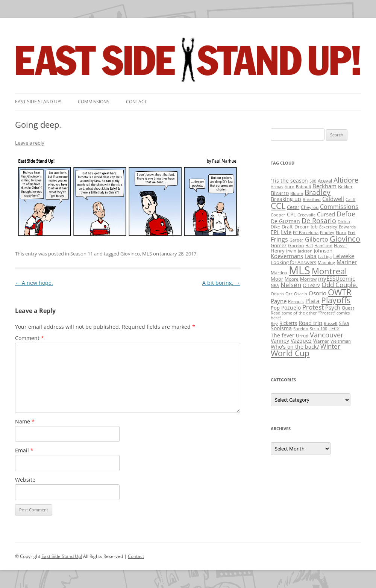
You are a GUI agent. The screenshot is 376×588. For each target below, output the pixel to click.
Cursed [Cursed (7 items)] (326, 214)
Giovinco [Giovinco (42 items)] (345, 239)
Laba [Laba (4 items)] (311, 256)
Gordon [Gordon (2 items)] (296, 246)
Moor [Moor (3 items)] (277, 279)
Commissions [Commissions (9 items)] (339, 207)
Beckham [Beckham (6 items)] (324, 186)
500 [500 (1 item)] (313, 181)
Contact (136, 102)
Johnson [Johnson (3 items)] (323, 251)
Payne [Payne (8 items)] (279, 301)
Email (24, 450)
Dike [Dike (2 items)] (275, 227)
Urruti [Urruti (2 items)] (302, 336)
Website (25, 480)
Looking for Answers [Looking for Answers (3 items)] (293, 262)
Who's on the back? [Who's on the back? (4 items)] (295, 347)
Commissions (94, 102)
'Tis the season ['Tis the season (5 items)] (289, 181)
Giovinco (130, 254)
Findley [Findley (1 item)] (327, 233)
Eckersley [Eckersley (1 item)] (328, 227)
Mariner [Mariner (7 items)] (347, 262)
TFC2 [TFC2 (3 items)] (334, 328)
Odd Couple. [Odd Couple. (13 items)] (340, 285)
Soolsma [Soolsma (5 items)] (281, 328)
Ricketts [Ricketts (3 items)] (288, 323)
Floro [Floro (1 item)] (341, 233)
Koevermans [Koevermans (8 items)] (287, 256)
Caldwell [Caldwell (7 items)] (333, 199)
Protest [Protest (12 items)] (313, 307)
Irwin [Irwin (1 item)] (291, 251)
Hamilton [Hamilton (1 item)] (323, 246)
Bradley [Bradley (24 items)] (318, 192)
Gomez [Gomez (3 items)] (279, 245)
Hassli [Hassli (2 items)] (340, 246)
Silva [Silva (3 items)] (344, 323)
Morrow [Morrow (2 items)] (308, 279)
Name (25, 421)
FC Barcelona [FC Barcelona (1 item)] (306, 233)
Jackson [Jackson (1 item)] (305, 251)
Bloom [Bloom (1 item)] (297, 193)
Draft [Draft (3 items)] (287, 227)
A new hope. (34, 283)
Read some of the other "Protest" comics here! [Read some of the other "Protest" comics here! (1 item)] (310, 315)
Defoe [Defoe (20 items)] (346, 214)
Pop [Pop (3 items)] (275, 308)
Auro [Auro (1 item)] (290, 187)
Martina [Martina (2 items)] (279, 273)
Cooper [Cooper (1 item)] (278, 215)
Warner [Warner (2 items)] (321, 341)
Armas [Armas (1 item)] (277, 187)
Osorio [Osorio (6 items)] (318, 293)
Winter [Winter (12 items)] (330, 346)
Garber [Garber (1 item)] (296, 240)
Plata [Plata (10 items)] (312, 301)
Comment (30, 338)
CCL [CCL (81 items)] (278, 206)
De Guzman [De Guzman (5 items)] (285, 221)
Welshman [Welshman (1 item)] (341, 341)
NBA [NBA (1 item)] (275, 286)
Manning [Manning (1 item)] (326, 263)
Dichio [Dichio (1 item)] (344, 222)
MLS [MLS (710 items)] (299, 270)
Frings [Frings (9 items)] (279, 239)
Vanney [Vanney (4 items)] (280, 341)
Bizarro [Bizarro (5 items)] (280, 193)
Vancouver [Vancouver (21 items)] (327, 335)
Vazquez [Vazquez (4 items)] (301, 341)
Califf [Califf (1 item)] (350, 200)
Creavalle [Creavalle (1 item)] (306, 215)
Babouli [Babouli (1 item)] (303, 187)
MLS (147, 254)
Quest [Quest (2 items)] (348, 308)
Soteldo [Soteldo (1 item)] (301, 329)
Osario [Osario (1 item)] (301, 294)
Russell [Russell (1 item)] (331, 323)
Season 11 (82, 254)
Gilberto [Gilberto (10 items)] (317, 239)
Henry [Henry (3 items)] (278, 251)
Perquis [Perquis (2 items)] (296, 302)
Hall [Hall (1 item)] (309, 246)
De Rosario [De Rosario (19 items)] (319, 221)
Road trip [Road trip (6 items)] (310, 323)
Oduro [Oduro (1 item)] (277, 294)
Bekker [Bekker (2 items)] (345, 187)
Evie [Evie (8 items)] (286, 232)
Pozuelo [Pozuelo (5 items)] (291, 308)
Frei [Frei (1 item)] (352, 233)
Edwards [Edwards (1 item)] (347, 227)
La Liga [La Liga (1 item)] (325, 257)
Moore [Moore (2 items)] (292, 279)
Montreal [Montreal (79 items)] (329, 271)
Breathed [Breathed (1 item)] (312, 200)
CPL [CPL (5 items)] (291, 214)
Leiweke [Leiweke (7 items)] (344, 256)
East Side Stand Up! (62, 556)
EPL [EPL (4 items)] (275, 232)
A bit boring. (221, 283)
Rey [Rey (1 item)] (274, 323)
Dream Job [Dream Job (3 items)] (306, 227)
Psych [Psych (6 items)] (333, 307)
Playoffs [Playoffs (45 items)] (336, 300)
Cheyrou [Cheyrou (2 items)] (310, 207)
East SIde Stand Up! (38, 102)
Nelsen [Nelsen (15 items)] (291, 285)
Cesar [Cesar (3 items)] (293, 207)
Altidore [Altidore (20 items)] (346, 180)
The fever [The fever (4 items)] (283, 335)
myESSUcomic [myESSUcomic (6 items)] (337, 278)
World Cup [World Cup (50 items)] (290, 353)
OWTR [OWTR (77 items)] (340, 292)
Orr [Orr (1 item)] (289, 294)
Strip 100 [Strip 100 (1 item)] (318, 329)
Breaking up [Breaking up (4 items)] (286, 199)
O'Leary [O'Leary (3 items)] (311, 285)
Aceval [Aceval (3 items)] (325, 181)
